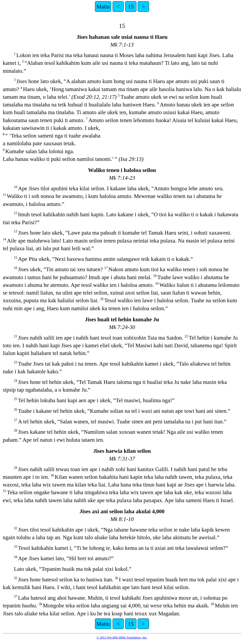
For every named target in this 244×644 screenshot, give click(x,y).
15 (131, 7)
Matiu (103, 7)
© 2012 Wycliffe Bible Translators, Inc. (122, 637)
